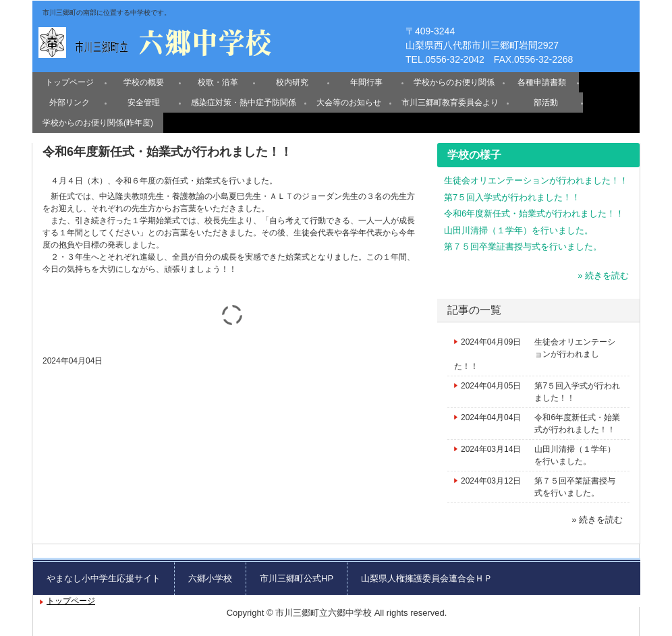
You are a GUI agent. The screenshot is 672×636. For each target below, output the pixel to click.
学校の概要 (144, 82)
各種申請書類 (542, 82)
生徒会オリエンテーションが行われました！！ (536, 180)
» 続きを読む (603, 276)
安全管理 (144, 103)
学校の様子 (474, 155)
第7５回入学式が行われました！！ (512, 197)
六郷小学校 (210, 578)
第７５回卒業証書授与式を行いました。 (523, 247)
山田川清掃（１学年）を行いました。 (519, 230)
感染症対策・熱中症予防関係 (244, 103)
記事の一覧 (474, 310)
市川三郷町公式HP (297, 578)
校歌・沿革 (218, 82)
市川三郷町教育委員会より (450, 103)
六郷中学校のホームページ (157, 40)
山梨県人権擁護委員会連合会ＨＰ (427, 578)
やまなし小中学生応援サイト (104, 578)
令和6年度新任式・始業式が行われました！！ (534, 213)
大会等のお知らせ (349, 103)
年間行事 (366, 82)
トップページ (69, 82)
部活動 (546, 103)
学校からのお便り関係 (454, 82)
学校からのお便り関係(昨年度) (98, 123)
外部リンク (69, 103)
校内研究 (292, 82)
